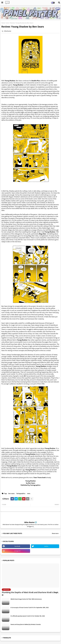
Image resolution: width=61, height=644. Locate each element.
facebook (17, 546)
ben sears (11, 493)
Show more (55, 533)
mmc (8, 23)
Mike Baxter (30, 522)
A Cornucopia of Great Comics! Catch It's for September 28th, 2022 (30, 608)
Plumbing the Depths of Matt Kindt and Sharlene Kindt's (30, 594)
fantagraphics (21, 493)
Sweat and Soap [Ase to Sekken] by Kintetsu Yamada (26, 624)
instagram (17, 551)
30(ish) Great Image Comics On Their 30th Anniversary (26, 599)
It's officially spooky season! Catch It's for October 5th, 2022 (28, 616)
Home (3, 23)
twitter (46, 546)
